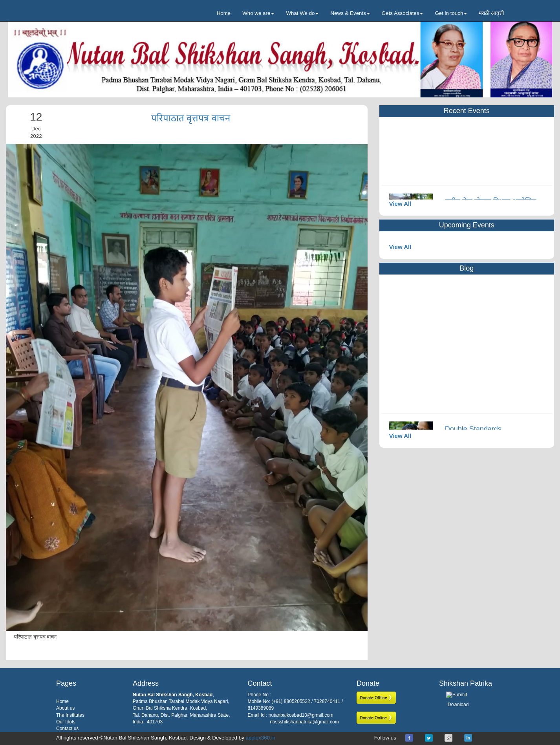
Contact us (67, 729)
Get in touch (451, 13)
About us (65, 708)
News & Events (350, 13)
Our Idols (66, 722)
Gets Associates (403, 13)
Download (458, 705)
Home (224, 13)
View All (400, 204)
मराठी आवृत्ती (491, 13)
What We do (302, 13)
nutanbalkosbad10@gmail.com (301, 715)
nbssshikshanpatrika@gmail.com (304, 722)
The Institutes (70, 715)
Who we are (258, 13)
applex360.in (261, 738)
